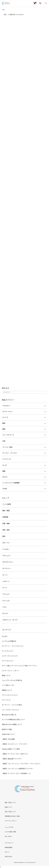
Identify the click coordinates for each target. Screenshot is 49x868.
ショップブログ (9, 827)
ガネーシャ (6, 543)
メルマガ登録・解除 (10, 832)
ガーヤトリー (7, 568)
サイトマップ (6, 700)
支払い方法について (10, 812)
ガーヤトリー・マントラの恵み (12, 705)
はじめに (5, 636)
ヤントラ (5, 417)
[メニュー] (40, 3)
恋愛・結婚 (6, 523)
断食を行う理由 (7, 729)
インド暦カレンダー (8, 685)
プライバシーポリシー (11, 821)
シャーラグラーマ (8, 435)
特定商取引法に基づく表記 (12, 816)
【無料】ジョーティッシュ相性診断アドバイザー (18, 769)
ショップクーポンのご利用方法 (12, 680)
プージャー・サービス (10, 453)
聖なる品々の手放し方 (9, 715)
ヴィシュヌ (6, 601)
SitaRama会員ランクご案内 (11, 749)
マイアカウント (9, 843)
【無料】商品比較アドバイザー (12, 759)
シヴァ (5, 607)
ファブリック (7, 459)
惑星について (6, 675)
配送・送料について (10, 802)
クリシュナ (6, 594)
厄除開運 (5, 517)
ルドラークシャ (7, 411)
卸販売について (7, 690)
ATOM (10, 836)
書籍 (4, 471)
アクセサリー (7, 406)
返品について (9, 807)
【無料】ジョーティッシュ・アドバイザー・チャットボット (21, 764)
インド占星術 (7, 504)
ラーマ (5, 588)
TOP (3, 10)
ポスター (5, 477)
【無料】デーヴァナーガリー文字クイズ (15, 754)
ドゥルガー (6, 549)
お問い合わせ (9, 856)
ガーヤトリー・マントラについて (13, 646)
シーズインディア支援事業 (11, 483)
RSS (6, 836)
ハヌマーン (6, 581)
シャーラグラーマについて (11, 710)
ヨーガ (5, 465)
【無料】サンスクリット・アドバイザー (15, 744)
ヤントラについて (8, 651)
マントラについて (8, 661)
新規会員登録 (9, 847)
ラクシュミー (7, 556)
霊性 (4, 536)
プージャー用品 (7, 447)
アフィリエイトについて (10, 695)
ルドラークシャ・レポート (11, 671)
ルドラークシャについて (10, 656)
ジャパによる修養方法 (9, 641)
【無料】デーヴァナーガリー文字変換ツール (16, 773)
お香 (4, 441)
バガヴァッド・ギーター (10, 620)
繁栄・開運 (6, 511)
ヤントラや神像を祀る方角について (13, 719)
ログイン (7, 852)
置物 (4, 429)
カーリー (5, 575)
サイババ (5, 613)
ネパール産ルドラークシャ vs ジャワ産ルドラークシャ (19, 666)
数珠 (4, 423)
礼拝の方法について (8, 734)
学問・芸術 (6, 530)
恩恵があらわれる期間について (12, 724)
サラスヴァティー (8, 562)
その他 (5, 489)
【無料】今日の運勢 (8, 739)
